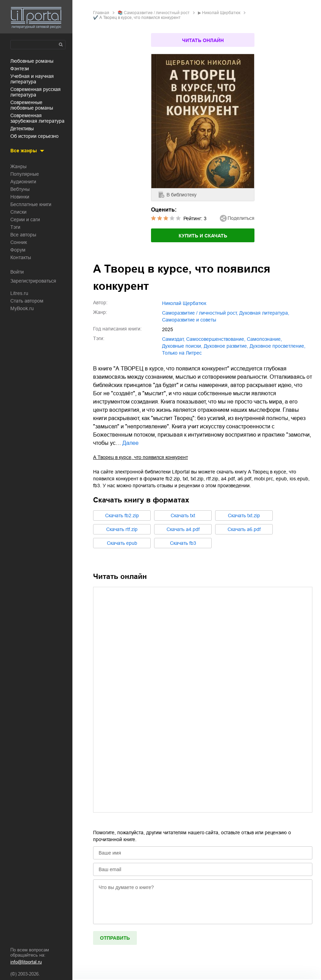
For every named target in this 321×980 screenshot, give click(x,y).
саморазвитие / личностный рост (157, 13)
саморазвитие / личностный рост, (200, 313)
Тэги (15, 227)
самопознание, (264, 339)
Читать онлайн (203, 40)
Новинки (20, 197)
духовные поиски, (182, 346)
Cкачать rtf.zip (122, 529)
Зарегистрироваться (33, 281)
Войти (17, 272)
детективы (22, 129)
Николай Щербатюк (221, 13)
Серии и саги (25, 220)
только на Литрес (182, 353)
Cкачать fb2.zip (122, 515)
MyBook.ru (22, 308)
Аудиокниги (23, 182)
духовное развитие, (226, 346)
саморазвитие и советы (189, 320)
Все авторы (23, 235)
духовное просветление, (278, 346)
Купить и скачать (203, 236)
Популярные (25, 174)
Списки (18, 212)
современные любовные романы (32, 105)
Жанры (18, 166)
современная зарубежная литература (37, 118)
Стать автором (27, 301)
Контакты (21, 257)
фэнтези (20, 69)
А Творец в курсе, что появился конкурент (141, 457)
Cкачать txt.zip (244, 515)
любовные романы (32, 61)
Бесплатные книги (31, 204)
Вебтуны (20, 189)
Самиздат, (173, 339)
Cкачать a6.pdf (244, 529)
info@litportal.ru (26, 962)
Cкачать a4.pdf (183, 529)
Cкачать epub (122, 543)
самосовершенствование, (216, 339)
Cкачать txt (183, 515)
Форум (18, 250)
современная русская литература (36, 92)
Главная (101, 13)
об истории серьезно (34, 136)
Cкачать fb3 (183, 543)
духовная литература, (264, 313)
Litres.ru (19, 293)
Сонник (19, 242)
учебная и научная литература (32, 79)
